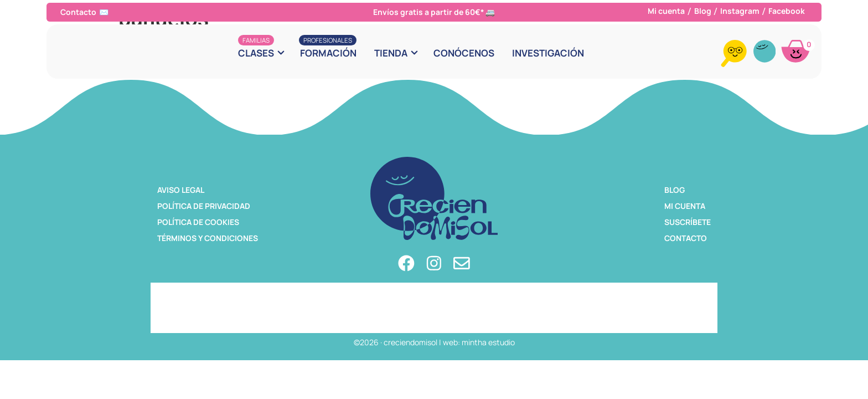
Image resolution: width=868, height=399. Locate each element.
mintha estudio (488, 342)
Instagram (740, 11)
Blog (703, 11)
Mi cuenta (666, 11)
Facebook (787, 11)
